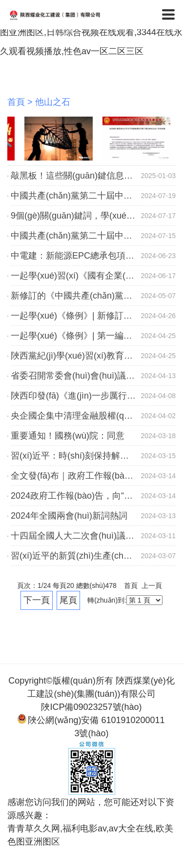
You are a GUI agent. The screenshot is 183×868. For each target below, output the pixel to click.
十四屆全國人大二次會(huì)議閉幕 (77, 536)
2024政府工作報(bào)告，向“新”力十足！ (91, 496)
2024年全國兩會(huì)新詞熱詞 (69, 516)
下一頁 (37, 600)
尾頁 (68, 600)
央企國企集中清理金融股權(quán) (76, 416)
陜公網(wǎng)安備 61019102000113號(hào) (91, 726)
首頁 (16, 102)
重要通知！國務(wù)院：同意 (68, 436)
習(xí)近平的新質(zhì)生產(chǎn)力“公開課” (94, 556)
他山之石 (53, 102)
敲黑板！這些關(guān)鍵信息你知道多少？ (94, 176)
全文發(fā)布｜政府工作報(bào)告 (76, 476)
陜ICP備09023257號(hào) (91, 707)
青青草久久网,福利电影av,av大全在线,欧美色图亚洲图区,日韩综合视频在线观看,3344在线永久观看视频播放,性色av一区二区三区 (91, 32)
